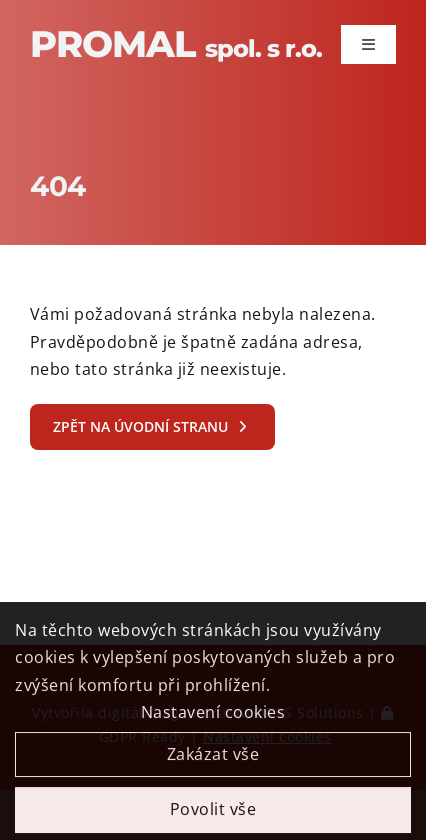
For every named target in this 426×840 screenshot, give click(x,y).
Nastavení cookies (213, 718)
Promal (176, 43)
